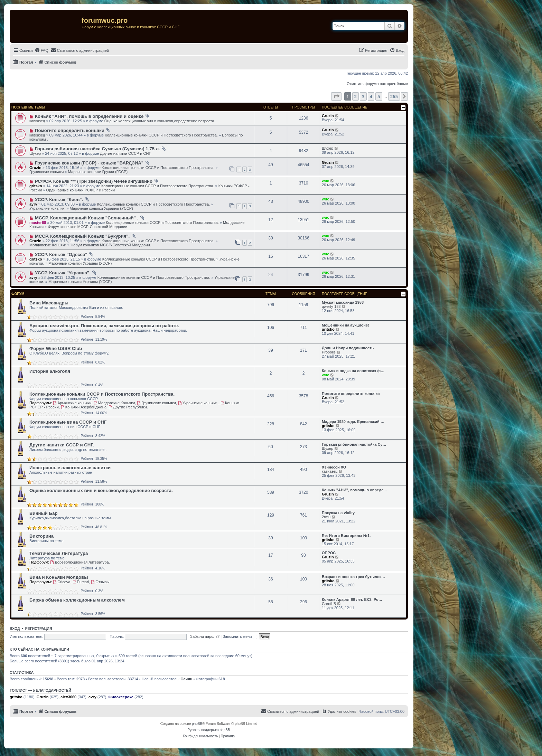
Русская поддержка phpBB (209, 730)
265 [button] (394, 96)
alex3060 (68, 697)
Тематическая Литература (59, 553)
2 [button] (356, 96)
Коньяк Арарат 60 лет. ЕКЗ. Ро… (352, 599)
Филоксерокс (121, 697)
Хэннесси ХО (334, 467)
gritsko (36, 186)
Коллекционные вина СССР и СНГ (68, 422)
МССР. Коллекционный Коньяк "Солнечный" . (87, 218)
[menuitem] (41, 50)
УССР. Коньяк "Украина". (63, 273)
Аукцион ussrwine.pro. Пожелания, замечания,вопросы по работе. (104, 326)
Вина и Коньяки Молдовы (59, 577)
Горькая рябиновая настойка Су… (354, 444)
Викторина (41, 536)
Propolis (329, 352)
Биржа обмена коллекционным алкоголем (77, 600)
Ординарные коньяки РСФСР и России (81, 190)
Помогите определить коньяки (70, 130)
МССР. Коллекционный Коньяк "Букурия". (82, 236)
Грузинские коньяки (47, 172)
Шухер (35, 153)
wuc (325, 181)
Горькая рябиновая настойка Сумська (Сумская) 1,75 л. (97, 149)
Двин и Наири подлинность (348, 348)
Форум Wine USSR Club (56, 348)
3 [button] (363, 96)
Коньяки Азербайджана (84, 407)
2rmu (326, 517)
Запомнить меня (240, 636)
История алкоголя (50, 371)
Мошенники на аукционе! (345, 325)
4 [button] (371, 96)
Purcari (81, 582)
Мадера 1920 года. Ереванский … (353, 422)
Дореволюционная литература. (80, 562)
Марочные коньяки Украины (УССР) (101, 208)
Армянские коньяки (72, 403)
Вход (15, 629)
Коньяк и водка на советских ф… (353, 371)
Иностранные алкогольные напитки (70, 468)
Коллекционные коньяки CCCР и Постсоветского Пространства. (161, 135)
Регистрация (39, 629)
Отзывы (100, 582)
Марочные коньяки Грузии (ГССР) (98, 172)
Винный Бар (43, 513)
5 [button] (379, 96)
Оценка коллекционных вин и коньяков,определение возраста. (160, 121)
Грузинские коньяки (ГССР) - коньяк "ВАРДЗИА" (89, 163)
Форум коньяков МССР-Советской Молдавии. (88, 227)
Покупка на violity (338, 513)
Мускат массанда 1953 (343, 302)
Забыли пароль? (205, 636)
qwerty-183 (331, 306)
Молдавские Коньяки (48, 245)
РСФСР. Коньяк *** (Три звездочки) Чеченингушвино (94, 181)
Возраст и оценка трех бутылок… (353, 577)
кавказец (37, 121)
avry (33, 204)
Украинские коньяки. (47, 208)
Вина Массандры (49, 303)
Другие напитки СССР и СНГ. (126, 153)
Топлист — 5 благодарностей (40, 690)
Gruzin (328, 116)
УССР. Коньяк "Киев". (59, 200)
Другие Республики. (128, 407)
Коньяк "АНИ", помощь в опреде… (354, 490)
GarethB (329, 604)
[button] (336, 96)
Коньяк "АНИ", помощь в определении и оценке (89, 116)
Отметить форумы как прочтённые (377, 84)
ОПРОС (329, 553)
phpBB (197, 724)
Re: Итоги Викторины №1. (346, 536)
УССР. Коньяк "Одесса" (61, 254)
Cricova (62, 582)
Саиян (186, 679)
